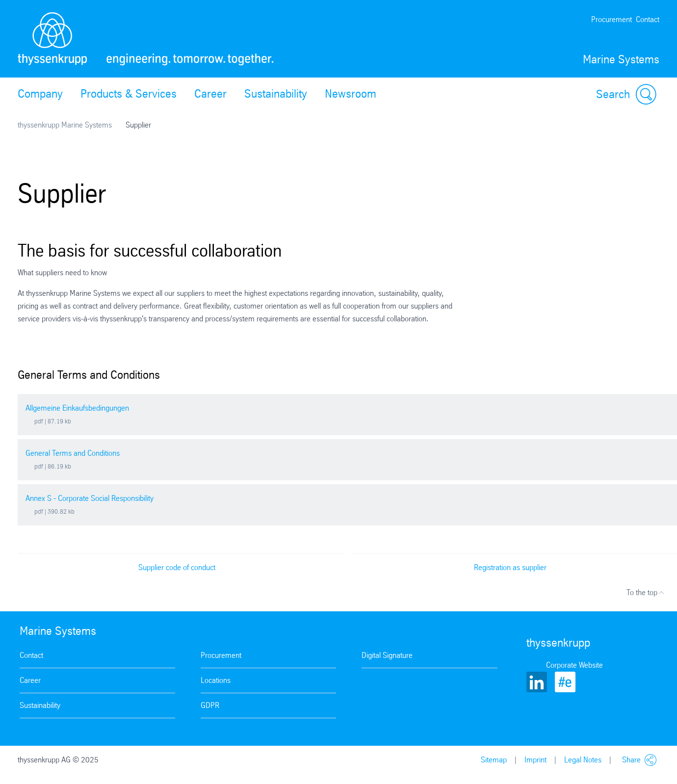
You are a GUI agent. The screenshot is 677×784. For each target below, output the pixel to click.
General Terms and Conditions (73, 453)
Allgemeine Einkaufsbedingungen (77, 408)
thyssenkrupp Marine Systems (65, 125)
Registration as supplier (510, 567)
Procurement (612, 19)
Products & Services (129, 94)
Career (210, 94)
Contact (648, 19)
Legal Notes (583, 760)
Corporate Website (574, 665)
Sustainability (276, 94)
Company (40, 94)
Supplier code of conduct (177, 567)
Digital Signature (387, 655)
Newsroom (351, 94)
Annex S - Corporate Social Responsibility (90, 498)
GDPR (210, 705)
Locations (216, 680)
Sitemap (494, 760)
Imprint (535, 760)
